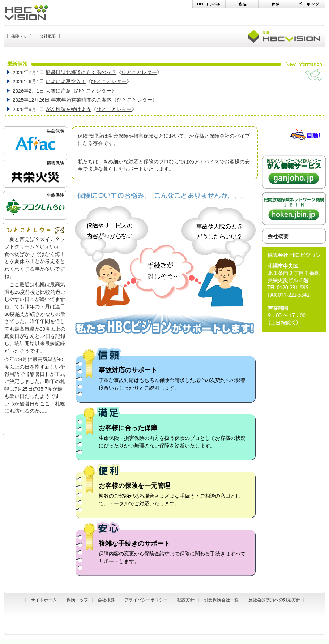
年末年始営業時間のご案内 (81, 100)
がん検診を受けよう (68, 109)
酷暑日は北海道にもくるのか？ (81, 72)
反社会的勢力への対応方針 (274, 600)
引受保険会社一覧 (221, 600)
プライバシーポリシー (146, 600)
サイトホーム (44, 600)
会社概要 (106, 600)
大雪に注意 (58, 91)
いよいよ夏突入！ (66, 81)
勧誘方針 (186, 600)
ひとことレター (139, 72)
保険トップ (77, 600)
